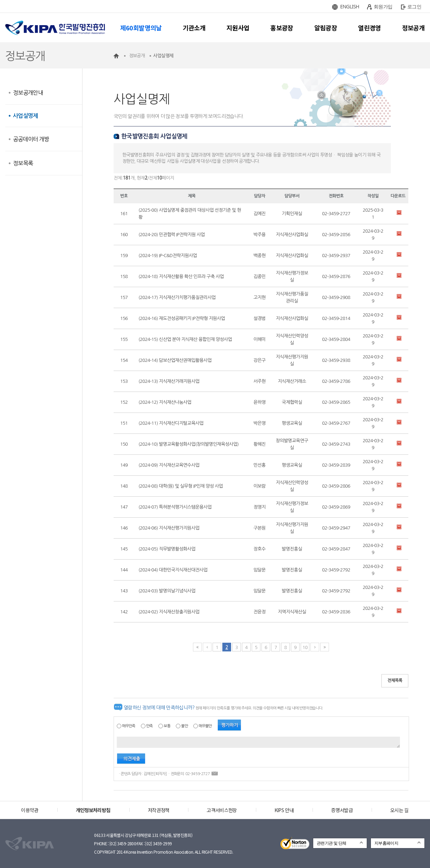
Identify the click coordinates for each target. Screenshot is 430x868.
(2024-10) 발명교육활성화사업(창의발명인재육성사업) (189, 444)
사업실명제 (26, 116)
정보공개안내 (28, 93)
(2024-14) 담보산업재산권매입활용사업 (175, 360)
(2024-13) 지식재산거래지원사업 (169, 381)
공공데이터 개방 (31, 139)
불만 (184, 726)
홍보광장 (282, 28)
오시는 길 (399, 810)
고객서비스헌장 (222, 810)
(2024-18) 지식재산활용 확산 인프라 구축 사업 (181, 276)
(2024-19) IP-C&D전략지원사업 (168, 256)
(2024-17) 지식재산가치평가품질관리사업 (177, 297)
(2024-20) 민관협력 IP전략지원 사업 (172, 235)
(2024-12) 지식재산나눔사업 (165, 402)
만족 (149, 726)
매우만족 (128, 726)
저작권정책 (159, 810)
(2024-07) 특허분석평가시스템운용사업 (175, 507)
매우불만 (205, 726)
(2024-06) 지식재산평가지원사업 (169, 528)
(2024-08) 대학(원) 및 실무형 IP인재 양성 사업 (181, 486)
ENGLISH (350, 6)
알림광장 (326, 28)
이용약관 (30, 810)
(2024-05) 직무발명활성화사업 (167, 549)
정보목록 (23, 163)
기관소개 (194, 28)
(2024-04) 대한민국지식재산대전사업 (173, 570)
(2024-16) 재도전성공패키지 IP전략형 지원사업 (182, 318)
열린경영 (369, 28)
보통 (167, 726)
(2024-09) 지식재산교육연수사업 (169, 465)
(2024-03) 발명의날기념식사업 (167, 591)
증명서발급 (342, 810)
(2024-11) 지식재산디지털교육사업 (171, 423)
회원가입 (383, 6)
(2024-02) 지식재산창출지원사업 (169, 612)
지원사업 (238, 28)
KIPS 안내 (284, 810)
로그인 (414, 6)
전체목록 (395, 680)
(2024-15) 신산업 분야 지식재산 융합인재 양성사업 (185, 339)
